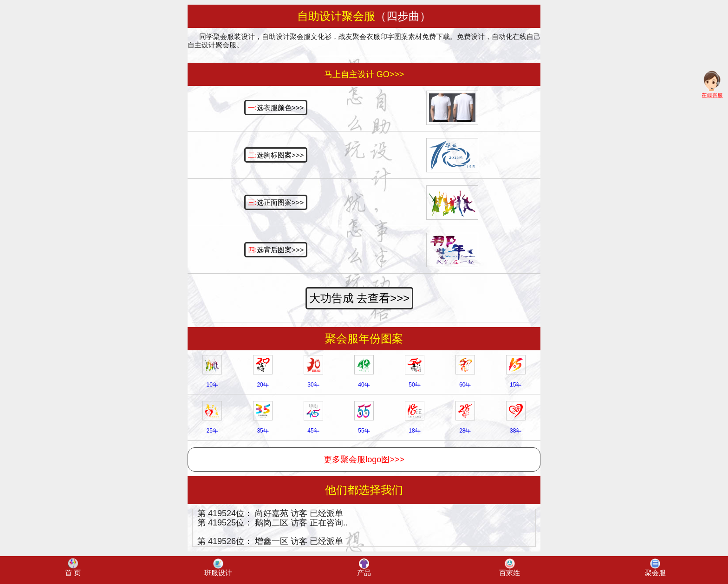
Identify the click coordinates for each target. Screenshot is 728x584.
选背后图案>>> (276, 250)
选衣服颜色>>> (276, 108)
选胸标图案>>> (276, 155)
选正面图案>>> (276, 202)
